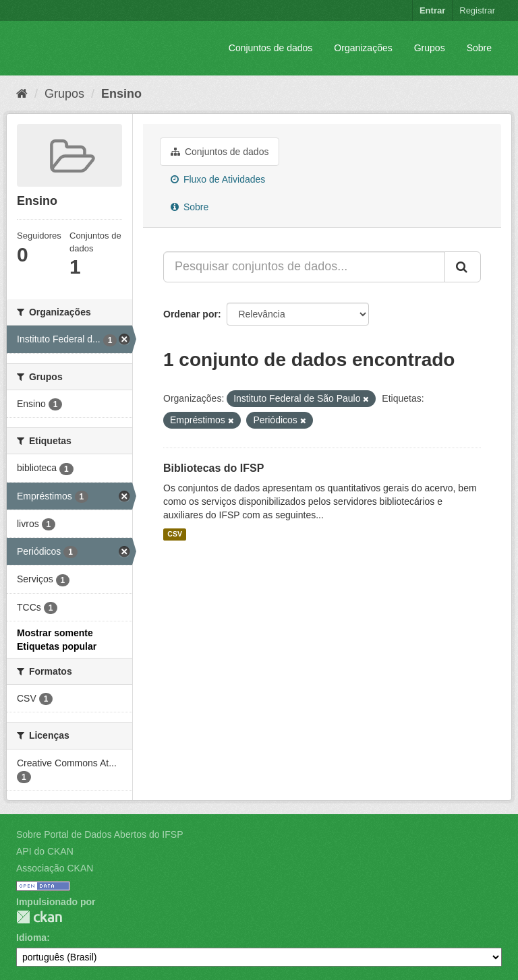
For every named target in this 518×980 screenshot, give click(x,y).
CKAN (39, 917)
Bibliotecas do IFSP (213, 468)
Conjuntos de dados (271, 48)
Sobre (479, 48)
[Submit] (463, 267)
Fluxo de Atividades (218, 179)
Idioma (31, 938)
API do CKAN (45, 851)
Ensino (121, 94)
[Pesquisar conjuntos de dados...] (304, 267)
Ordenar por (191, 314)
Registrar (477, 10)
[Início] (22, 94)
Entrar (432, 10)
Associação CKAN (55, 868)
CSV (175, 534)
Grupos (430, 48)
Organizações (363, 48)
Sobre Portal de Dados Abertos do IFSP (99, 834)
